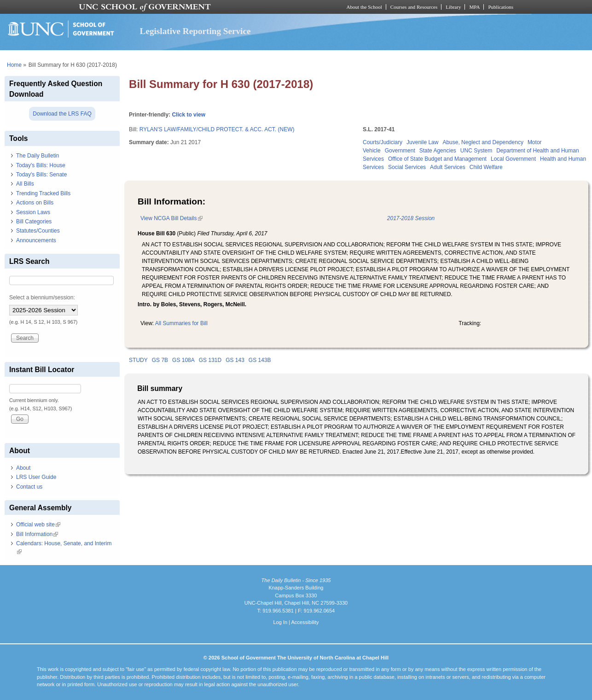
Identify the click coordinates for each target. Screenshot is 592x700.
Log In (280, 622)
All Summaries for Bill (181, 323)
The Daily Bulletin (38, 156)
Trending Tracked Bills (43, 193)
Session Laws (33, 212)
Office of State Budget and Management (437, 159)
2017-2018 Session (411, 218)
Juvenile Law (422, 142)
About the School (364, 7)
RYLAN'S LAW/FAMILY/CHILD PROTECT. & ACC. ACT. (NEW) (217, 129)
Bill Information (37, 534)
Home (14, 65)
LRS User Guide (36, 477)
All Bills (25, 184)
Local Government (513, 159)
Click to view (189, 115)
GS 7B (160, 360)
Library (453, 7)
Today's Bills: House (41, 165)
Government (400, 151)
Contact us (29, 487)
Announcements (36, 240)
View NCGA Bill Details (171, 218)
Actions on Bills (35, 203)
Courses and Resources (414, 7)
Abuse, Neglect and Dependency (483, 142)
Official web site (38, 525)
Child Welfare (486, 167)
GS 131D (210, 360)
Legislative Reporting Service (195, 31)
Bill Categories (34, 222)
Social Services (407, 167)
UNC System (476, 151)
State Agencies (438, 151)
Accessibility (305, 622)
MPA (474, 7)
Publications (501, 7)
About (23, 468)
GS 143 (235, 360)
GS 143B (260, 360)
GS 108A (183, 360)
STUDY (138, 360)
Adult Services (448, 167)
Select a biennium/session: (42, 297)
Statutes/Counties (38, 231)
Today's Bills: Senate (41, 175)
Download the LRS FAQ (62, 114)
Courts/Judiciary (383, 142)
